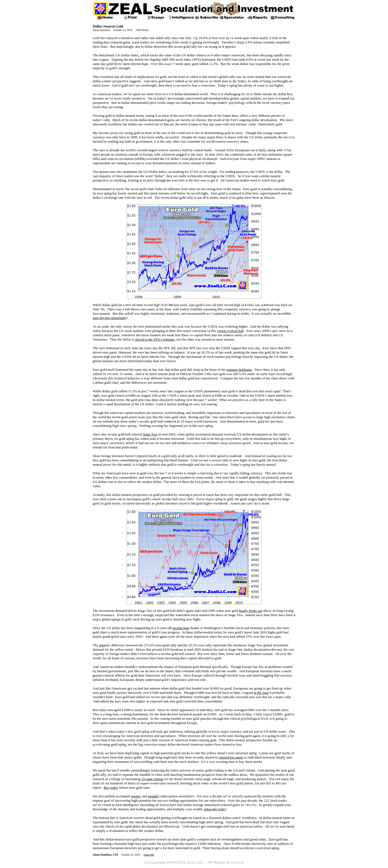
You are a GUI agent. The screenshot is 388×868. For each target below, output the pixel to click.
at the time (261, 693)
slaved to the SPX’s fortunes (155, 339)
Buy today (111, 788)
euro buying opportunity (110, 318)
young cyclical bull (230, 331)
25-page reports (152, 779)
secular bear (181, 628)
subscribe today (215, 809)
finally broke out (251, 611)
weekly (136, 796)
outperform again (231, 757)
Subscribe (149, 855)
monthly (154, 796)
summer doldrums (239, 370)
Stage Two (150, 434)
